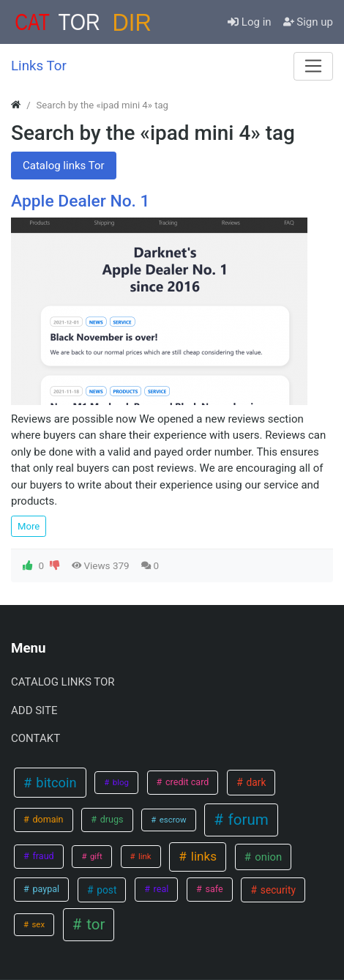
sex (37, 924)
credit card (186, 782)
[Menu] (313, 66)
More (29, 526)
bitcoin (55, 783)
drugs (111, 819)
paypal (45, 889)
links (202, 856)
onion (268, 857)
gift (95, 856)
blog (120, 782)
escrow (172, 820)
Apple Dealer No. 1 (81, 201)
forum (247, 820)
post (105, 890)
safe (213, 889)
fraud (42, 856)
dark (255, 782)
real (160, 889)
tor (94, 924)
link (143, 856)
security (276, 890)
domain (46, 819)
